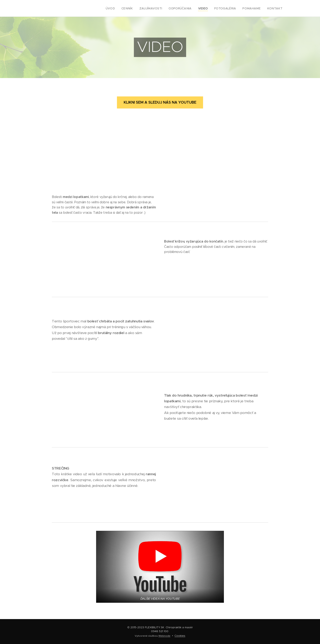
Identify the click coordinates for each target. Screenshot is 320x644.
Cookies (180, 636)
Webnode (164, 636)
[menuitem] (123, 8)
